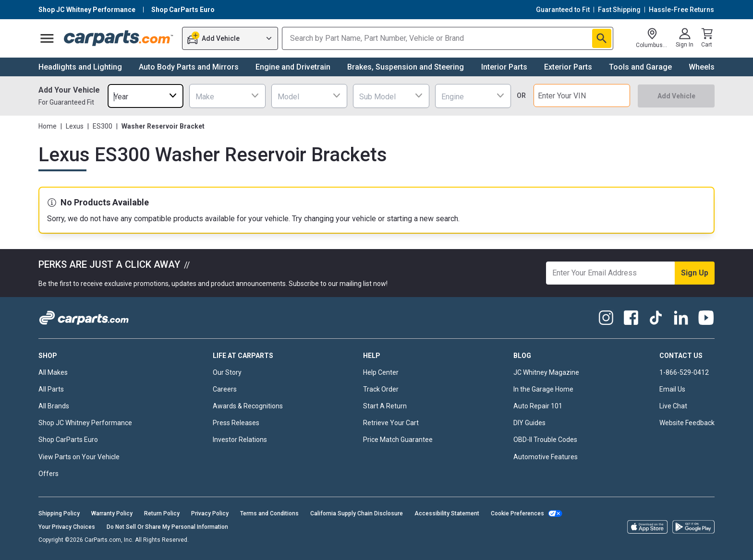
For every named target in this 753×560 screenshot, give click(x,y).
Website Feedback (687, 423)
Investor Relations (240, 440)
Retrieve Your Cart (391, 423)
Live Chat (673, 406)
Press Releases (236, 423)
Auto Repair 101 (538, 406)
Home (48, 126)
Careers (225, 389)
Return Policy (162, 513)
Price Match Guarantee (398, 440)
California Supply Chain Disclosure (357, 513)
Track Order (381, 389)
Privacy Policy (210, 513)
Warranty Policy (112, 513)
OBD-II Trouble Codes (545, 440)
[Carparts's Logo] (119, 38)
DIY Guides (529, 423)
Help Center (381, 372)
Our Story (227, 372)
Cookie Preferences (517, 513)
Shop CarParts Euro (68, 440)
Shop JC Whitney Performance (85, 423)
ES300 (103, 126)
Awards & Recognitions (248, 406)
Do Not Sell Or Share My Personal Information (167, 527)
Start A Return (385, 406)
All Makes (53, 372)
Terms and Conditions (269, 513)
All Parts (51, 389)
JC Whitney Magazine (546, 372)
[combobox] (146, 96)
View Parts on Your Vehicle (79, 457)
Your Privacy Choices (67, 527)
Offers (49, 474)
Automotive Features (546, 457)
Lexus (75, 126)
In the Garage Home (543, 389)
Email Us (672, 389)
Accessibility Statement (447, 513)
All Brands (54, 406)
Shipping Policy (59, 513)
